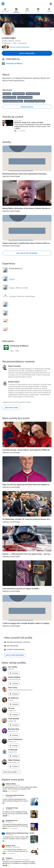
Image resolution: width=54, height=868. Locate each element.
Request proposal (27, 107)
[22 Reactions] (6, 866)
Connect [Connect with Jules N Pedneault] (14, 746)
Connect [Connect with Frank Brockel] (14, 725)
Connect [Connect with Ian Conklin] (14, 673)
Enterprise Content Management (35, 101)
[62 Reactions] (6, 828)
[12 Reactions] (6, 816)
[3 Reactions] (4, 803)
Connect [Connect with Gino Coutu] (14, 694)
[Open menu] (51, 30)
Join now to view (11, 407)
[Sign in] (51, 4)
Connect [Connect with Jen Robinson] (14, 704)
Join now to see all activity (27, 253)
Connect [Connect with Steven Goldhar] (14, 683)
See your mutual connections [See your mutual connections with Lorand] (20, 47)
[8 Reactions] (4, 841)
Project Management (33, 94)
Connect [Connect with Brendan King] (14, 735)
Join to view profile (27, 53)
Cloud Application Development (13, 101)
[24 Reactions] (6, 791)
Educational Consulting (25, 97)
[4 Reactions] (5, 853)
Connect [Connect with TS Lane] (14, 715)
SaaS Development (18, 94)
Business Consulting (9, 97)
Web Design (7, 94)
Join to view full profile (15, 655)
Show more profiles (11, 772)
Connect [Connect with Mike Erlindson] (14, 766)
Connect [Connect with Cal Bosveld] (14, 756)
